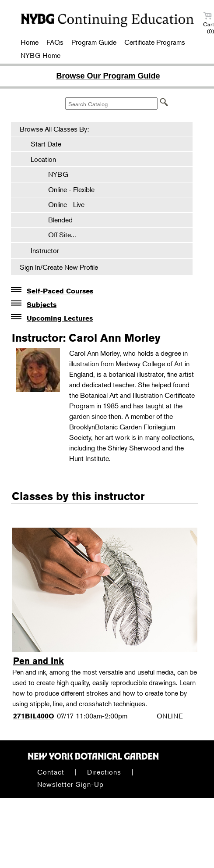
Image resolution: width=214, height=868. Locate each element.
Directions (104, 772)
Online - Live (62, 204)
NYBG (54, 174)
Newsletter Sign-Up (70, 784)
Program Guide (94, 42)
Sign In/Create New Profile (59, 267)
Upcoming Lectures (60, 318)
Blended (56, 220)
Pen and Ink (39, 661)
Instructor (45, 250)
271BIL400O (34, 716)
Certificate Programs (155, 42)
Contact (51, 772)
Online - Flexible (67, 189)
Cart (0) (209, 23)
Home (30, 42)
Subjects (42, 305)
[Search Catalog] (111, 104)
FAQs (55, 42)
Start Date (46, 144)
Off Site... (58, 235)
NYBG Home (40, 55)
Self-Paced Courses (60, 291)
